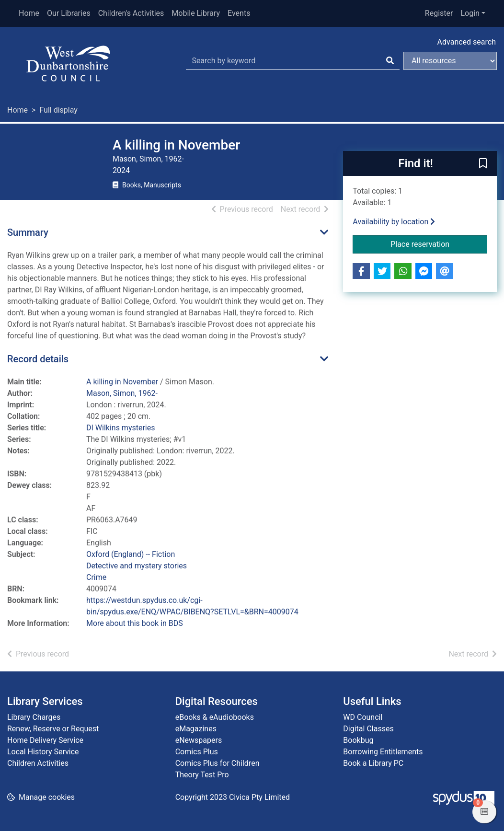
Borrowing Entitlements (383, 752)
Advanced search (467, 42)
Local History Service (43, 752)
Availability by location (394, 222)
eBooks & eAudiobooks (215, 717)
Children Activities (38, 763)
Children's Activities (131, 13)
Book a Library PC (373, 763)
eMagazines (196, 729)
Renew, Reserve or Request (53, 729)
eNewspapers (199, 740)
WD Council (363, 717)
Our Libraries (69, 13)
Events (239, 13)
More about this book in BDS (135, 623)
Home (29, 13)
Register (439, 13)
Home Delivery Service (45, 740)
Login (470, 13)
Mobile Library (196, 13)
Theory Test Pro (202, 775)
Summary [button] (28, 232)
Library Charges (34, 717)
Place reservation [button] (439, 243)
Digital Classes (368, 729)
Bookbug (358, 740)
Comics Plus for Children (218, 763)
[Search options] (450, 61)
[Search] (390, 61)
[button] (483, 164)
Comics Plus (197, 752)
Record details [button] (38, 359)
